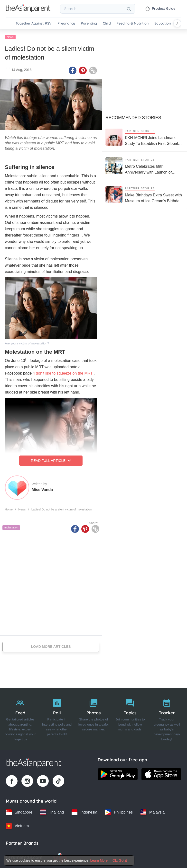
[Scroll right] (177, 23)
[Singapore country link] (19, 811)
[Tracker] (167, 718)
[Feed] (20, 718)
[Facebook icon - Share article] (73, 69)
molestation (11, 526)
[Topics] (130, 718)
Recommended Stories (133, 116)
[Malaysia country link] (153, 811)
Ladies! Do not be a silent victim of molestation (61, 508)
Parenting (89, 23)
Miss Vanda (42, 488)
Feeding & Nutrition (133, 23)
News (10, 36)
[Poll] (57, 718)
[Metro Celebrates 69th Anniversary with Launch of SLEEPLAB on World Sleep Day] (144, 165)
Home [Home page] (9, 508)
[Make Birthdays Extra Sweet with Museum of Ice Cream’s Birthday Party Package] (144, 193)
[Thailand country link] (52, 811)
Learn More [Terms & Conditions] (99, 860)
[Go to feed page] (28, 11)
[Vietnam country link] (17, 825)
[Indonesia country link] (84, 811)
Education (163, 23)
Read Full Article (51, 459)
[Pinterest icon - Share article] (83, 69)
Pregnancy (66, 23)
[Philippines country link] (119, 811)
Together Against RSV (34, 23)
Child (107, 23)
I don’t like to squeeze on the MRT (63, 372)
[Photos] (93, 718)
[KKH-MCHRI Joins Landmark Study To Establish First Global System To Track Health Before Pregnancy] (144, 136)
